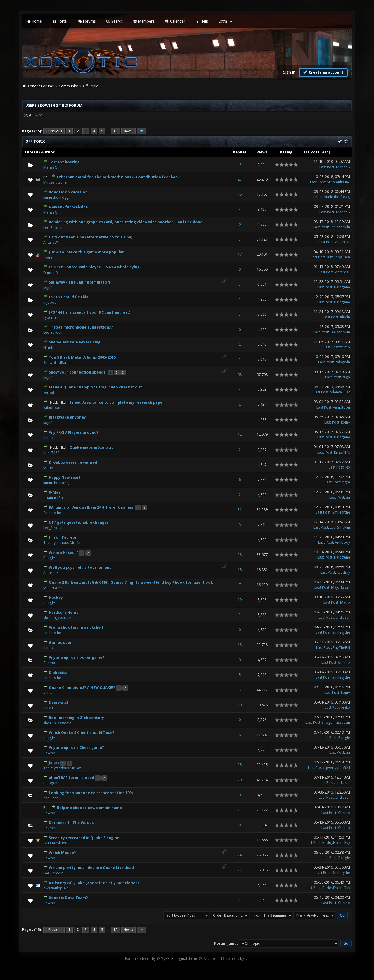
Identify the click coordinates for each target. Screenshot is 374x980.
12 (240, 434)
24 (240, 855)
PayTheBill (341, 648)
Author (48, 152)
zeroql (49, 393)
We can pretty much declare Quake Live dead (91, 868)
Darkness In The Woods (71, 823)
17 (240, 254)
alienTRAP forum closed (71, 778)
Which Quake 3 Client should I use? (82, 733)
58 (240, 375)
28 (240, 555)
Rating (286, 152)
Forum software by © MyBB (147, 959)
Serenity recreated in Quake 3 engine (84, 838)
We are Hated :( (63, 553)
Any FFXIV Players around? (74, 432)
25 (240, 765)
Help (202, 21)
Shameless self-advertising (75, 342)
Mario (48, 468)
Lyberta (50, 318)
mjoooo (50, 302)
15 (115, 131)
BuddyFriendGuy (336, 842)
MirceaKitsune (55, 182)
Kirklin (345, 317)
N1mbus (50, 348)
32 (240, 690)
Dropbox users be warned (73, 462)
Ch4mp (49, 663)
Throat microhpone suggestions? (81, 327)
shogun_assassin (57, 618)
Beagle (49, 558)
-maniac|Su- (54, 498)
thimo (345, 347)
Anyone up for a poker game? (77, 657)
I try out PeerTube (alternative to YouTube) (91, 237)
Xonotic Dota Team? (68, 898)
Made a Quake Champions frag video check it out (95, 387)
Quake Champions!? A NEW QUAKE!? (82, 688)
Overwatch (59, 702)
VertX (48, 693)
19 (240, 705)
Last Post (310, 152)
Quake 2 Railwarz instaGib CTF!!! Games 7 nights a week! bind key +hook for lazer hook (131, 582)
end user (343, 617)
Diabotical (59, 673)
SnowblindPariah (57, 363)
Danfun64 (51, 273)
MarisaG (50, 167)
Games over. (61, 643)
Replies (240, 152)
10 (240, 600)
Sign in (289, 72)
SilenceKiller (340, 392)
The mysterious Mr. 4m (62, 543)
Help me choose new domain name (89, 808)
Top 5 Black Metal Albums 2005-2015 (82, 357)
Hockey (56, 598)
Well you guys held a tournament (80, 567)
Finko (346, 707)
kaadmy (343, 572)
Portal (60, 21)
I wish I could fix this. (69, 297)
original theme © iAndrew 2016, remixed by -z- (212, 959)
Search (114, 21)
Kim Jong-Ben (339, 257)
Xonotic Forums (41, 86)
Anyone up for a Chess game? (76, 747)
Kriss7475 (51, 453)
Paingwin (342, 362)
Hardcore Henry (64, 612)
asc (325, 152)
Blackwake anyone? (67, 417)
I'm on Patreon (63, 537)
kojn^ (48, 287)
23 (240, 179)
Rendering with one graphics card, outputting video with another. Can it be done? (127, 222)
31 (240, 510)
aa (348, 497)
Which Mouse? (62, 853)
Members (144, 21)
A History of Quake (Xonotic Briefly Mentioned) (94, 883)
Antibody (342, 542)
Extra (223, 21)
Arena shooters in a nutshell (76, 627)
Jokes (54, 763)
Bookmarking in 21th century (76, 718)
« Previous (54, 131)
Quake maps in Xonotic (91, 447)
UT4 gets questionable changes (79, 522)
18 (240, 645)
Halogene (342, 287)
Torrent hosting (64, 162)
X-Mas (55, 492)
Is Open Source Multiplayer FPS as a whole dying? (95, 267)
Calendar (175, 21)
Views (262, 152)
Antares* (51, 242)
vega (346, 377)
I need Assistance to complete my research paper (117, 402)
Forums (87, 21)
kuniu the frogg (56, 197)
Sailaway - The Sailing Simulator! (79, 282)
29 (240, 780)
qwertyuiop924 (337, 768)
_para (48, 257)
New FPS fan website (68, 207)
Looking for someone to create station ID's (91, 793)
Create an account (323, 72)
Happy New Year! (64, 477)
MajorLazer (53, 588)
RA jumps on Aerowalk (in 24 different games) (92, 507)
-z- (348, 467)
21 (240, 870)
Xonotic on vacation (68, 192)
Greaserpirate (55, 843)
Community (68, 86)
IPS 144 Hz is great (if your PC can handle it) (90, 312)
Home (34, 21)
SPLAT (48, 708)
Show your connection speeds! (78, 372)
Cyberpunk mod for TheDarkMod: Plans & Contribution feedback (118, 177)
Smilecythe (52, 513)
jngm (346, 482)
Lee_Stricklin (53, 228)
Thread (31, 152)
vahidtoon (52, 408)
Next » (128, 131)
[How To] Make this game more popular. (87, 252)
